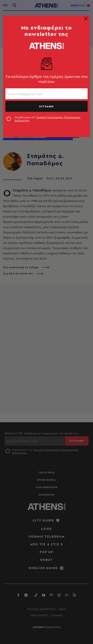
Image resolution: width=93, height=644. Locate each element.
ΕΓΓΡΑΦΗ (46, 106)
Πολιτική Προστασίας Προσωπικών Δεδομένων (48, 119)
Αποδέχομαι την (48, 119)
